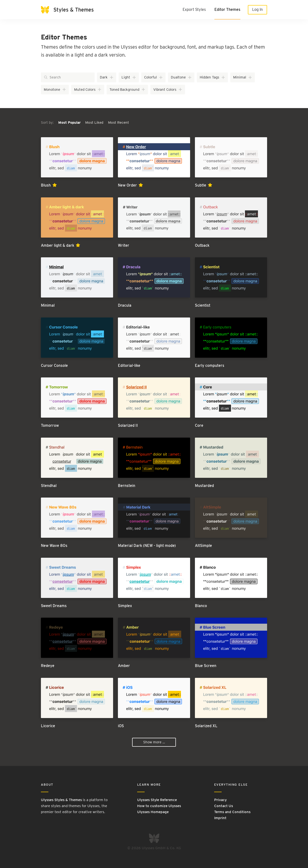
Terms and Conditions (232, 812)
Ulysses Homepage (153, 812)
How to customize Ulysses (159, 806)
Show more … (154, 742)
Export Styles (194, 10)
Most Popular (70, 123)
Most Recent (119, 123)
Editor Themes (227, 10)
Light (129, 77)
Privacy (220, 800)
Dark (107, 77)
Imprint (220, 818)
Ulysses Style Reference (157, 800)
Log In (257, 10)
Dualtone (181, 77)
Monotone (55, 90)
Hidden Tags (212, 77)
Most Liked (95, 123)
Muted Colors (88, 90)
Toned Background (127, 90)
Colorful (154, 77)
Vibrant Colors (168, 90)
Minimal (243, 77)
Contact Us (224, 806)
